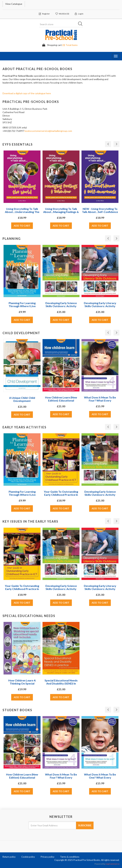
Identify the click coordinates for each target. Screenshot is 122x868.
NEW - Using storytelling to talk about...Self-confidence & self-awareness (100, 212)
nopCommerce (113, 864)
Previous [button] (108, 144)
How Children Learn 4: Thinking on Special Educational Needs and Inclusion (22, 685)
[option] (22, 193)
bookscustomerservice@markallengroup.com (48, 131)
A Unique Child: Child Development (22, 399)
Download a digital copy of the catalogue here (27, 93)
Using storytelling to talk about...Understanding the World (22, 212)
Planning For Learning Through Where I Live (22, 305)
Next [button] (116, 144)
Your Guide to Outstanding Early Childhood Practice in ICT (61, 495)
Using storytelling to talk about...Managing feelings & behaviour (61, 212)
